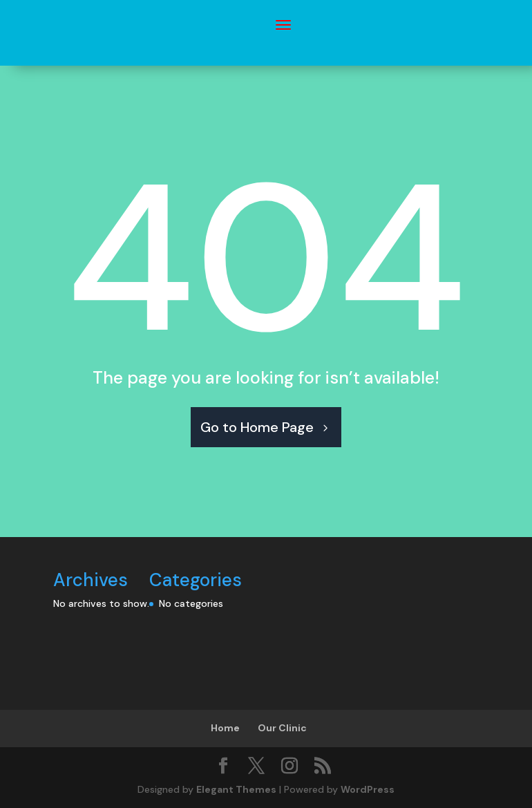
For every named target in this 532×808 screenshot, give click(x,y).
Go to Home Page (257, 427)
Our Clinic (282, 728)
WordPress (368, 789)
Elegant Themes (236, 789)
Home (225, 728)
